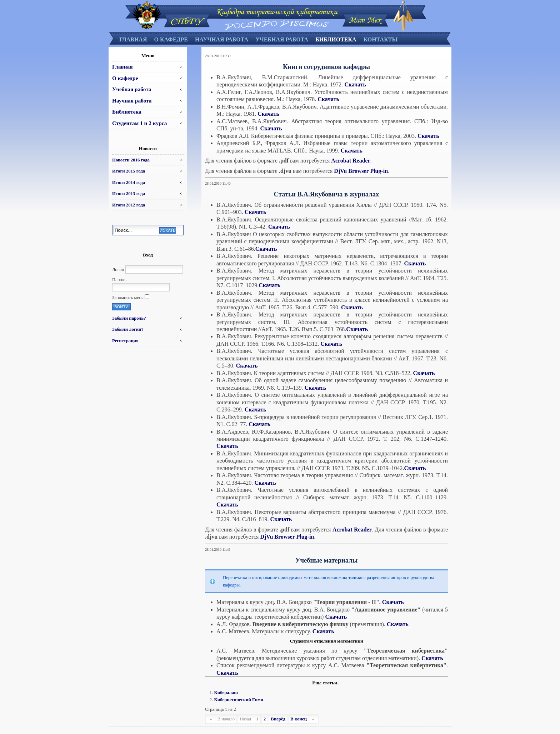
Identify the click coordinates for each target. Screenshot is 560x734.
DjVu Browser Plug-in (361, 171)
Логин (118, 270)
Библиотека (336, 39)
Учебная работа (282, 39)
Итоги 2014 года (129, 183)
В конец (299, 719)
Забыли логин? (128, 329)
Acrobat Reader (351, 161)
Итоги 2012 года (129, 205)
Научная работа (222, 39)
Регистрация (125, 341)
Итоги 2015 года (129, 171)
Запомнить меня (128, 298)
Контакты (381, 39)
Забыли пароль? (129, 318)
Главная (133, 39)
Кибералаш (226, 693)
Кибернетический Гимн (239, 700)
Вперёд (278, 719)
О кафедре (171, 39)
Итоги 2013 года (129, 194)
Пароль (119, 280)
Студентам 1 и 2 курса (139, 123)
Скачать (355, 84)
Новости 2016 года (131, 160)
